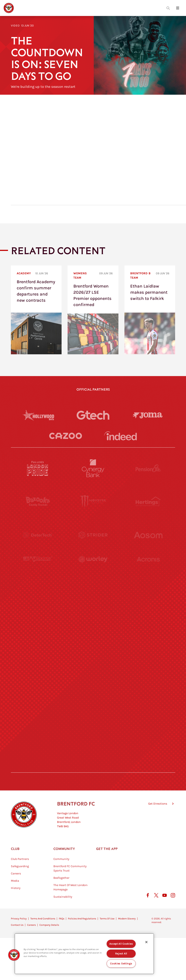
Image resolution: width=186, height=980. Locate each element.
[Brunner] (38, 669)
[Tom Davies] (148, 702)
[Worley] (93, 568)
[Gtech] (93, 415)
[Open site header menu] (178, 8)
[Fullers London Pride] (38, 468)
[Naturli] (93, 635)
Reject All (121, 954)
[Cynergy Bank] (93, 468)
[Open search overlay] (168, 8)
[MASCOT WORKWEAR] (148, 602)
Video (15, 25)
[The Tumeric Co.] (93, 735)
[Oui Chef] (148, 669)
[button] (14, 955)
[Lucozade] (148, 735)
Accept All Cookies (121, 944)
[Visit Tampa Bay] (93, 602)
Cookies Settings (121, 964)
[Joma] (148, 415)
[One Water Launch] (148, 635)
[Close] (146, 942)
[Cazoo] (66, 436)
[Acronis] (148, 568)
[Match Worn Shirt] (93, 669)
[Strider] (93, 535)
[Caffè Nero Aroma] (93, 769)
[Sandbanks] (38, 702)
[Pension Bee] (148, 468)
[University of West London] (38, 602)
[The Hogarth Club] (38, 735)
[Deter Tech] (38, 535)
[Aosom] (148, 535)
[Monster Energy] (93, 502)
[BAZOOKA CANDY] (38, 502)
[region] (84, 954)
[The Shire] (93, 702)
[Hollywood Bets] (38, 415)
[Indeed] (120, 436)
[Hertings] (148, 502)
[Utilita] (38, 635)
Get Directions (158, 822)
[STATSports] (38, 568)
